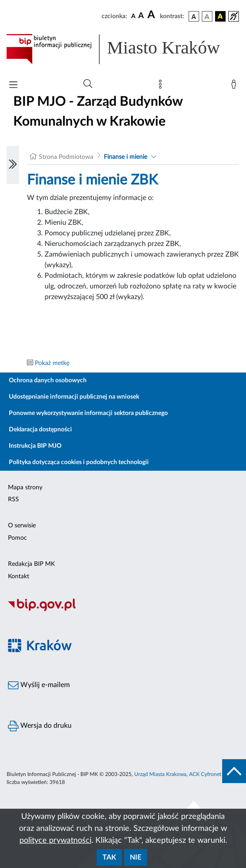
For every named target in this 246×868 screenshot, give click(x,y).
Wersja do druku (40, 726)
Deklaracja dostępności (40, 430)
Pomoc (17, 538)
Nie (136, 857)
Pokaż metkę (52, 363)
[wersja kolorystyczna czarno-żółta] (220, 16)
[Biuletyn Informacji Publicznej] (123, 610)
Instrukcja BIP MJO (35, 446)
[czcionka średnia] (141, 16)
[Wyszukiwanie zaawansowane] (88, 84)
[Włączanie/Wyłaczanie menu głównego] (13, 86)
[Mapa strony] (162, 86)
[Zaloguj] (235, 86)
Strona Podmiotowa (66, 157)
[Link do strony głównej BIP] (123, 49)
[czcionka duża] (152, 15)
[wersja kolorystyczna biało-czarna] (207, 16)
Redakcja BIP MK (31, 564)
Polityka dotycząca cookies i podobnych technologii (79, 462)
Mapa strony (25, 488)
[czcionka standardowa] (133, 16)
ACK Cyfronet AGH (212, 774)
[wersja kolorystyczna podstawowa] (194, 16)
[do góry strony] (234, 771)
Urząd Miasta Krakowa (160, 774)
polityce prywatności (55, 841)
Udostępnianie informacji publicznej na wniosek (74, 397)
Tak (109, 857)
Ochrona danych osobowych (48, 380)
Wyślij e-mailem (39, 685)
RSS (13, 499)
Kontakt (19, 576)
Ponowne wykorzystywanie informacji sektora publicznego (88, 413)
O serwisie (22, 526)
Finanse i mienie (125, 157)
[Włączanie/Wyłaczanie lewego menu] (13, 165)
